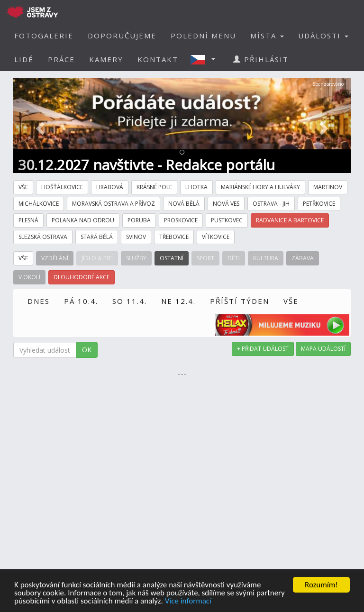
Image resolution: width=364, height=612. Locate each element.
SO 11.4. (130, 301)
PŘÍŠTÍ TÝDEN (240, 301)
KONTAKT (158, 59)
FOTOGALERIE (44, 36)
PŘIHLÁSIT (261, 59)
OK (87, 350)
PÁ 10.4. (81, 301)
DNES (39, 301)
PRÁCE (61, 59)
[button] (206, 59)
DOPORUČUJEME (122, 36)
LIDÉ (24, 59)
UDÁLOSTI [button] (323, 36)
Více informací (188, 602)
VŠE (291, 301)
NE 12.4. (178, 301)
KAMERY (106, 59)
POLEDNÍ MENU (203, 36)
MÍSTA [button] (267, 36)
